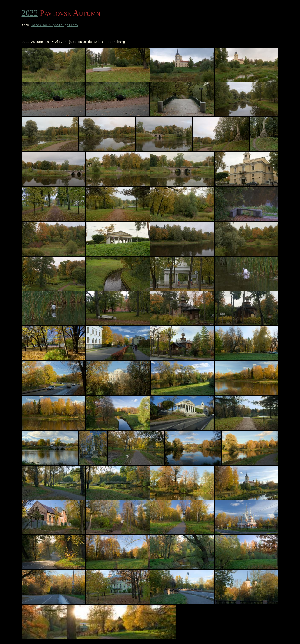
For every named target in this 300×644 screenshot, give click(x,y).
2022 (30, 13)
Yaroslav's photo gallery (55, 26)
